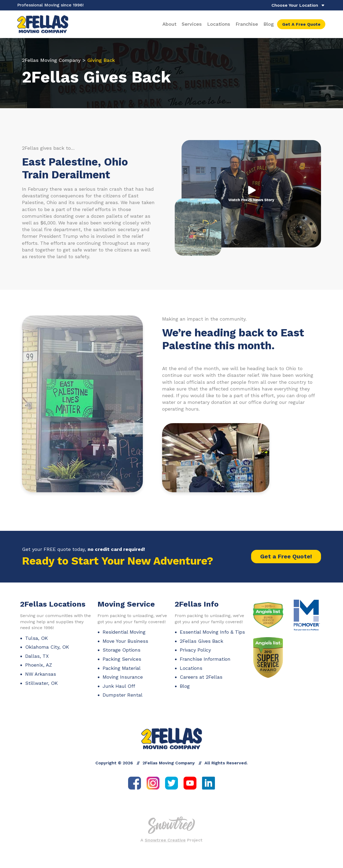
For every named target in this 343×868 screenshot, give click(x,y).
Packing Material (122, 671)
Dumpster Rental (123, 698)
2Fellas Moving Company (51, 64)
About (169, 26)
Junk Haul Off (119, 689)
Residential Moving (124, 635)
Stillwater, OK (42, 686)
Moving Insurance (123, 680)
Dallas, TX (37, 659)
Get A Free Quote (301, 26)
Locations (219, 26)
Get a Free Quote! (286, 560)
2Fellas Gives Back (202, 644)
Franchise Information (205, 662)
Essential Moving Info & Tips (212, 635)
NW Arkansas (41, 677)
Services (192, 26)
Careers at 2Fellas (201, 680)
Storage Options (122, 653)
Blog (269, 26)
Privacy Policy (195, 653)
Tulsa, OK (37, 641)
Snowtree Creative (165, 843)
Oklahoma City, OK (47, 650)
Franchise (247, 26)
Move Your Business (125, 644)
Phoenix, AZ (39, 668)
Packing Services (122, 662)
